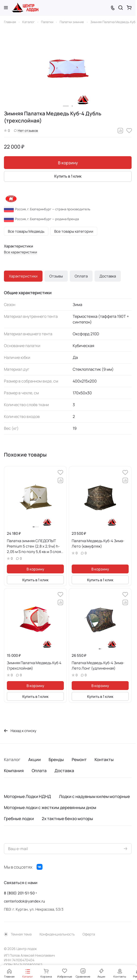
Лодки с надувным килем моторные (94, 796)
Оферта (89, 934)
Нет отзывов (26, 130)
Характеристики (23, 276)
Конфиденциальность (57, 934)
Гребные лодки (19, 819)
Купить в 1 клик (68, 176)
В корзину (68, 163)
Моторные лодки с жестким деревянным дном (50, 807)
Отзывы (56, 276)
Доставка (108, 276)
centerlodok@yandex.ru (24, 901)
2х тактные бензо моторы (67, 819)
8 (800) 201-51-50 (19, 893)
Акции (34, 759)
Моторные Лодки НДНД (27, 796)
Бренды (56, 759)
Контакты (104, 759)
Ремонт (79, 759)
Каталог (12, 759)
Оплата (81, 276)
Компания (14, 771)
